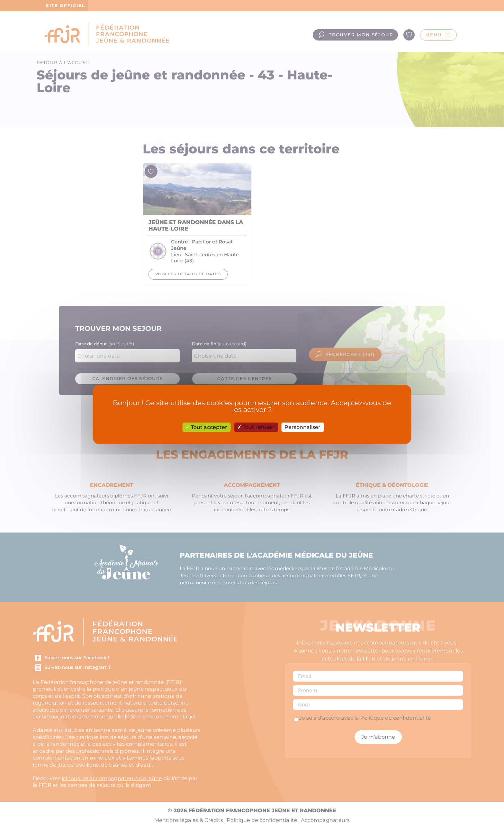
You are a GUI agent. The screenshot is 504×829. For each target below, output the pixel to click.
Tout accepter (206, 427)
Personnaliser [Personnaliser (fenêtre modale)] (302, 427)
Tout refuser (256, 427)
